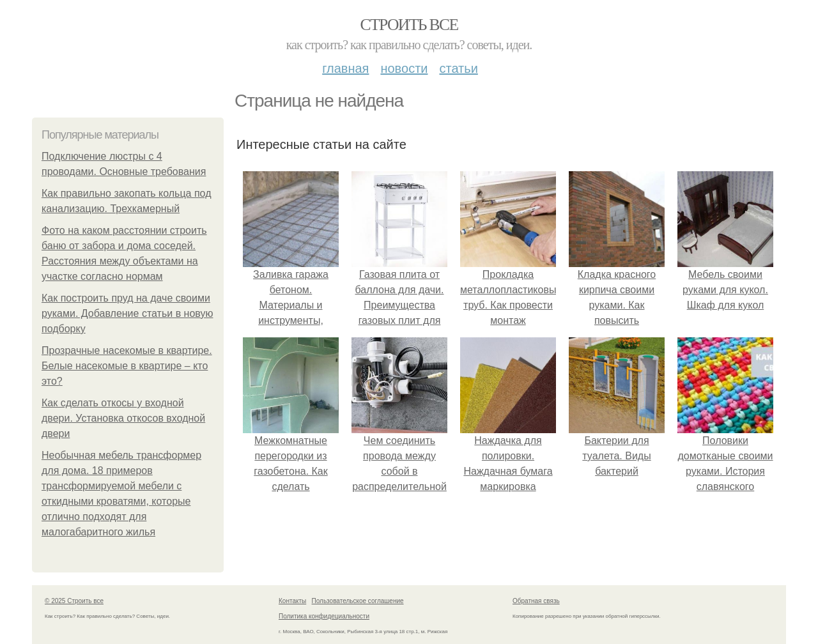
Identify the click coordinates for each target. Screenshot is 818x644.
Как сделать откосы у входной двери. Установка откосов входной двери (123, 418)
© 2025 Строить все (74, 601)
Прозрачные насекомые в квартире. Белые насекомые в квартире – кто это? (127, 366)
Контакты (292, 601)
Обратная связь (536, 601)
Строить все (409, 25)
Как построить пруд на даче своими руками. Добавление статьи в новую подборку (127, 313)
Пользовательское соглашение (358, 601)
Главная (345, 68)
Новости (404, 68)
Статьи (458, 68)
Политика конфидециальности (324, 616)
